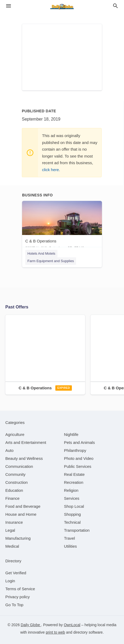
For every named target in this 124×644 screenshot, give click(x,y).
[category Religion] (71, 490)
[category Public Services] (78, 466)
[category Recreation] (74, 482)
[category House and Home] (21, 514)
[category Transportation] (77, 530)
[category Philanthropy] (75, 450)
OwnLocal (72, 625)
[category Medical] (12, 546)
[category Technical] (73, 522)
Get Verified (16, 573)
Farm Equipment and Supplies (51, 261)
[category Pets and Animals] (80, 442)
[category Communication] (19, 466)
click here (50, 170)
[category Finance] (12, 498)
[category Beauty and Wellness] (24, 458)
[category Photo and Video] (79, 458)
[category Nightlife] (71, 434)
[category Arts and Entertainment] (26, 442)
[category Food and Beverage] (23, 506)
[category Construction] (16, 482)
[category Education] (14, 490)
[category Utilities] (71, 546)
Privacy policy (18, 597)
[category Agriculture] (15, 434)
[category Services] (72, 498)
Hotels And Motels (41, 253)
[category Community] (15, 474)
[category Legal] (10, 530)
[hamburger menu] (9, 6)
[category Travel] (70, 538)
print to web (55, 632)
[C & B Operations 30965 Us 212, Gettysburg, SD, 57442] (62, 227)
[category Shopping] (73, 514)
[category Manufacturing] (18, 538)
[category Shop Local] (74, 506)
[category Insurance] (14, 522)
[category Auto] (9, 450)
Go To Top (14, 605)
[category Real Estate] (75, 474)
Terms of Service (20, 589)
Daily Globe (31, 625)
